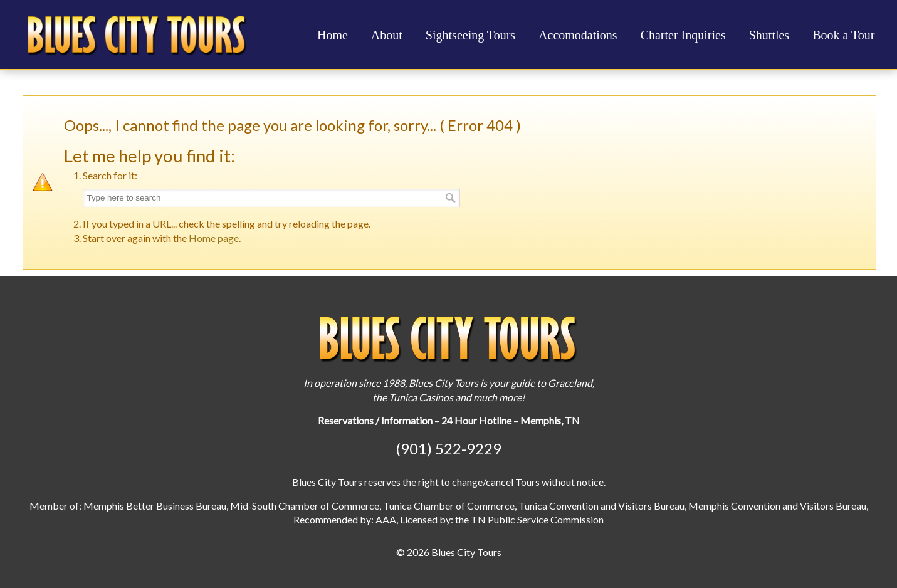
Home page (214, 238)
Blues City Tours (137, 34)
